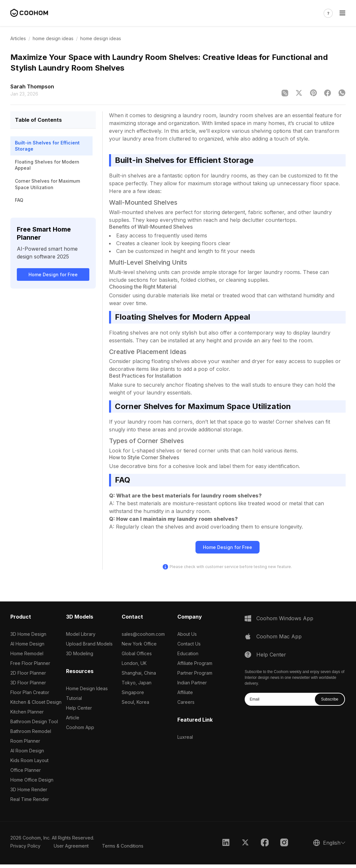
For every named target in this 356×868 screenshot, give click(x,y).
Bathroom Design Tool (34, 721)
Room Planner (25, 741)
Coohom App (80, 727)
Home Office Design (32, 780)
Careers (186, 702)
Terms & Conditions (123, 846)
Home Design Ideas (87, 688)
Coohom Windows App (285, 618)
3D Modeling (80, 653)
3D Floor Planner (28, 683)
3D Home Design (28, 634)
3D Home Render (29, 789)
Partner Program (195, 673)
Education (188, 653)
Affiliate (185, 692)
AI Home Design (27, 644)
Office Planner (26, 770)
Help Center (79, 708)
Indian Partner (192, 683)
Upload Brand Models (89, 644)
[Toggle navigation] (342, 13)
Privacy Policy (25, 846)
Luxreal (185, 737)
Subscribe (330, 699)
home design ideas (53, 38)
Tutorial (74, 698)
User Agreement (71, 846)
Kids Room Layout (29, 760)
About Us (187, 634)
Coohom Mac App (279, 636)
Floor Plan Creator (30, 692)
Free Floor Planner (30, 663)
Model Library (81, 634)
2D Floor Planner (28, 673)
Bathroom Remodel (31, 731)
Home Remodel (27, 653)
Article (73, 718)
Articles (18, 38)
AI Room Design (27, 751)
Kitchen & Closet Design (36, 702)
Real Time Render (30, 799)
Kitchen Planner (27, 712)
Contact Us (189, 644)
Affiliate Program (195, 663)
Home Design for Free (53, 274)
